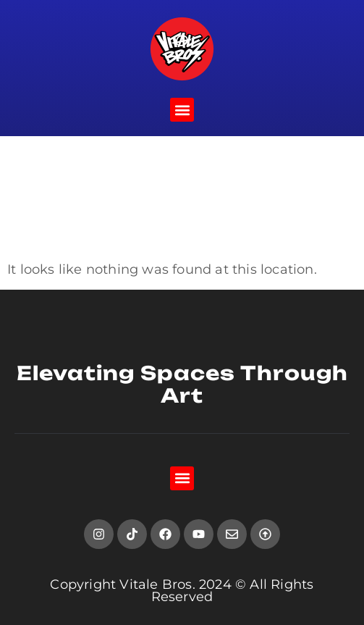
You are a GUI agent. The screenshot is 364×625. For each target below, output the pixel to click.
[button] (182, 110)
